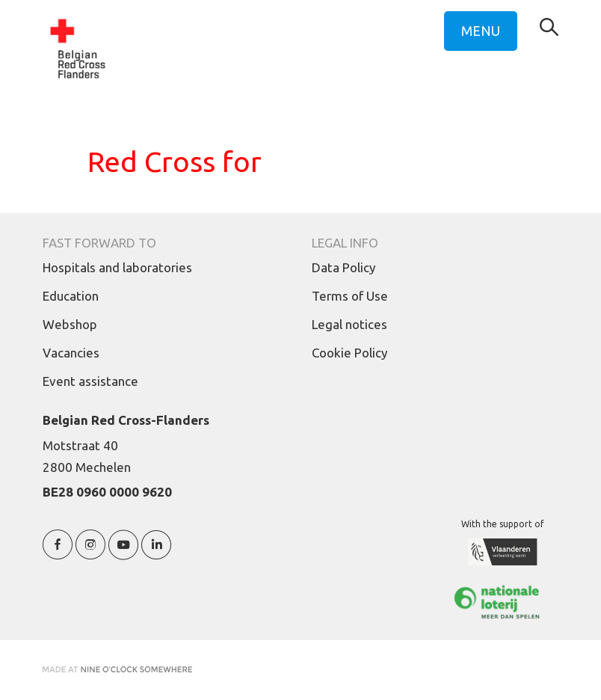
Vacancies (71, 353)
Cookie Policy (349, 353)
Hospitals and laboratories (117, 267)
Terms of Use (350, 296)
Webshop (70, 324)
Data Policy (343, 267)
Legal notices (349, 324)
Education (71, 296)
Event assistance (90, 381)
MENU (481, 31)
